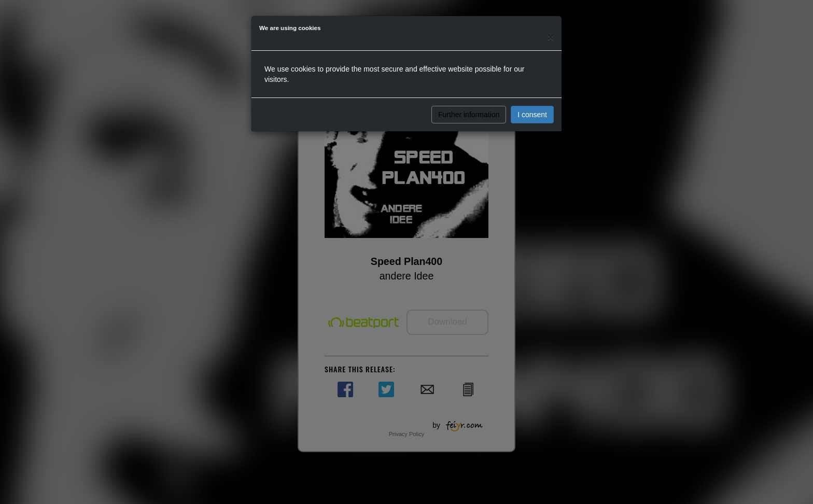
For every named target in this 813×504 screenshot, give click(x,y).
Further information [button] (469, 115)
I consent (532, 115)
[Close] (551, 37)
